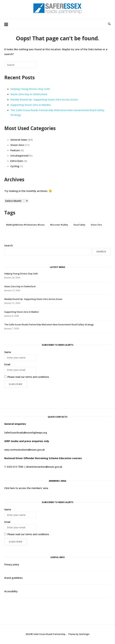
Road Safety (79, 225)
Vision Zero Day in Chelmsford (29, 94)
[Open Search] (109, 24)
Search (9, 245)
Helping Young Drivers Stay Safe (30, 89)
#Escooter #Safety (59, 225)
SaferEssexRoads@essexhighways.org (26, 433)
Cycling (15, 166)
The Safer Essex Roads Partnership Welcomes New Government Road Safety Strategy (49, 324)
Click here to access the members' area (26, 488)
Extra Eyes (17, 161)
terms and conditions (37, 377)
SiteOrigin (84, 634)
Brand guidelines (13, 578)
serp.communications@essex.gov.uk (24, 450)
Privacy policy (12, 564)
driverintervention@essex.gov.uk (44, 467)
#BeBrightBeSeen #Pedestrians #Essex (25, 225)
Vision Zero (17, 145)
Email (7, 364)
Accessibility (11, 591)
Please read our (27, 377)
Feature (15, 150)
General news (19, 140)
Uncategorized (19, 155)
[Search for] (20, 65)
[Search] (29, 66)
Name (8, 352)
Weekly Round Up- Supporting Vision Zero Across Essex (44, 99)
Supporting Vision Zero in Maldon (31, 105)
